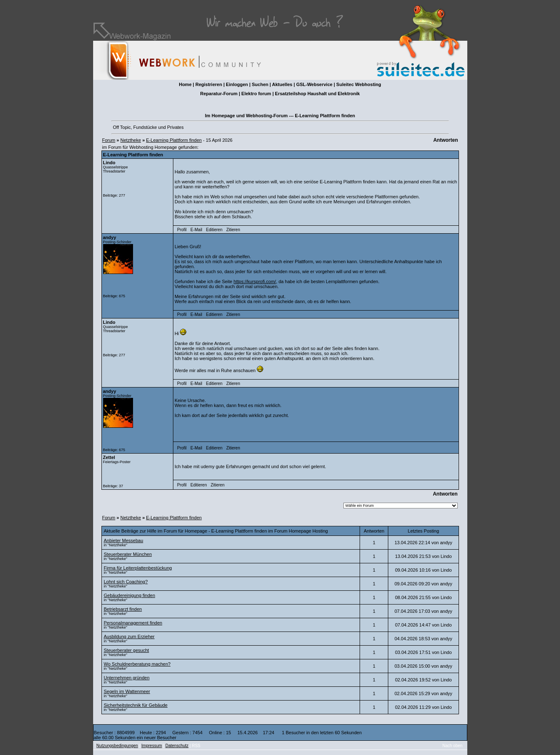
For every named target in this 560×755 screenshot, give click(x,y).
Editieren (214, 230)
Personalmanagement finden (133, 623)
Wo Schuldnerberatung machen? (137, 664)
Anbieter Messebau (124, 540)
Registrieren (209, 84)
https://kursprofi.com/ (255, 281)
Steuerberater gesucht (127, 650)
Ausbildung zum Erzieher (129, 637)
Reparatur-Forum (219, 94)
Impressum (152, 746)
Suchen (260, 84)
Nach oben (452, 746)
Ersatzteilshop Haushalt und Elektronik (317, 94)
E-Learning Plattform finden (174, 140)
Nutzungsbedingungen (117, 746)
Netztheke (131, 140)
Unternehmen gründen (127, 678)
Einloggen (237, 84)
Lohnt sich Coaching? (126, 582)
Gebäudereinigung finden (130, 595)
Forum (109, 140)
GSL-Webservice (314, 84)
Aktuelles (282, 84)
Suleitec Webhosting (359, 84)
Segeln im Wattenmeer (127, 691)
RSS (196, 746)
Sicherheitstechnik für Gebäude (136, 705)
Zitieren (233, 230)
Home (185, 84)
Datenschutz (177, 746)
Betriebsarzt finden (123, 609)
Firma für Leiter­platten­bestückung (138, 568)
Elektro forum (257, 94)
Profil (182, 230)
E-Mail (196, 230)
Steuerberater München (128, 554)
